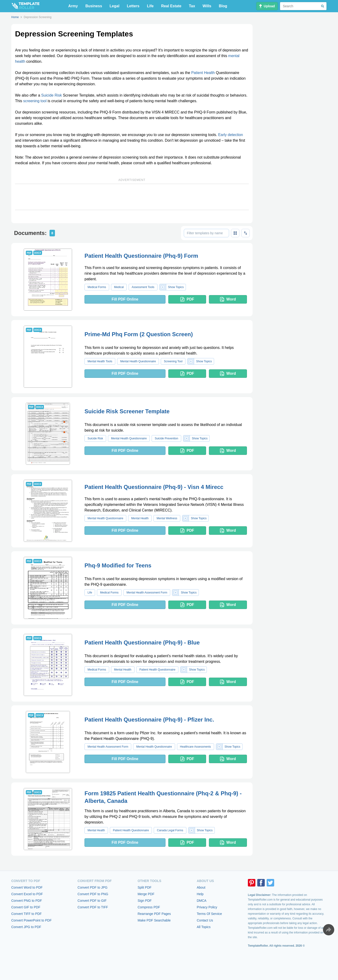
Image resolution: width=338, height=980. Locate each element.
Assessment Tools (143, 287)
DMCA (202, 901)
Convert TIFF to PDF (27, 914)
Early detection (230, 135)
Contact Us (205, 920)
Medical (119, 287)
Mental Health (140, 518)
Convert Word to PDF (27, 887)
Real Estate (171, 6)
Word (228, 299)
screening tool (35, 101)
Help (200, 894)
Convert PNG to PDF (27, 901)
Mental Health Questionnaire (138, 361)
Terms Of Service (209, 914)
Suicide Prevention (166, 438)
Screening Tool (173, 361)
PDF (187, 299)
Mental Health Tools (100, 361)
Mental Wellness (167, 518)
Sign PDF (145, 901)
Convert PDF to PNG (93, 894)
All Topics (204, 927)
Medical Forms (97, 287)
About (201, 887)
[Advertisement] (132, 197)
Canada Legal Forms (170, 830)
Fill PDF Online (125, 299)
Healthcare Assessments (196, 747)
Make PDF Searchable (154, 920)
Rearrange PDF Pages (154, 914)
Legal (115, 6)
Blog (223, 6)
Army (73, 6)
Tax (192, 6)
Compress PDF (149, 907)
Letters (133, 6)
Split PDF (144, 887)
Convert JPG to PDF (26, 927)
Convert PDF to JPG (92, 887)
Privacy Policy (207, 907)
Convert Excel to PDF (27, 894)
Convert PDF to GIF (92, 901)
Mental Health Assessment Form (147, 593)
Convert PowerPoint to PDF (31, 920)
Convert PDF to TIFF (93, 907)
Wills (207, 6)
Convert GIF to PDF (26, 907)
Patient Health (203, 73)
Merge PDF (146, 894)
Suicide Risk (51, 95)
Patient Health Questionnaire (157, 670)
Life (150, 6)
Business (94, 6)
